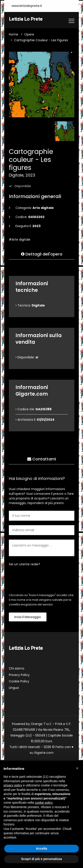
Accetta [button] (41, 848)
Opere (29, 35)
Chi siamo (17, 669)
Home (14, 35)
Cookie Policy (19, 681)
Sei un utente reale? (24, 564)
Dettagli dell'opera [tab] (42, 254)
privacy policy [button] (13, 785)
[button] (77, 768)
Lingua (14, 688)
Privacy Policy (19, 675)
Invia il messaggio (28, 617)
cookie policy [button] (44, 803)
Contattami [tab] (42, 459)
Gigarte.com (44, 753)
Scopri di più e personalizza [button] (41, 859)
